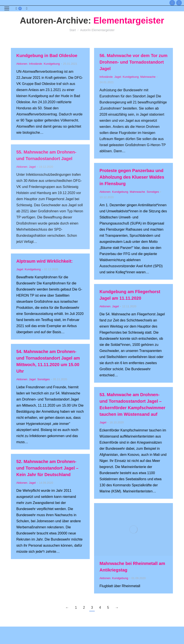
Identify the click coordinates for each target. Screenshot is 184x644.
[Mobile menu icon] (7, 8)
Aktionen (22, 64)
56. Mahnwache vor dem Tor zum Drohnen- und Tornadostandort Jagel (133, 62)
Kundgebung (52, 64)
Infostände (36, 64)
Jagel (118, 77)
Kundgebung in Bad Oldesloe (47, 56)
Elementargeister (129, 20)
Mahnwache (148, 77)
